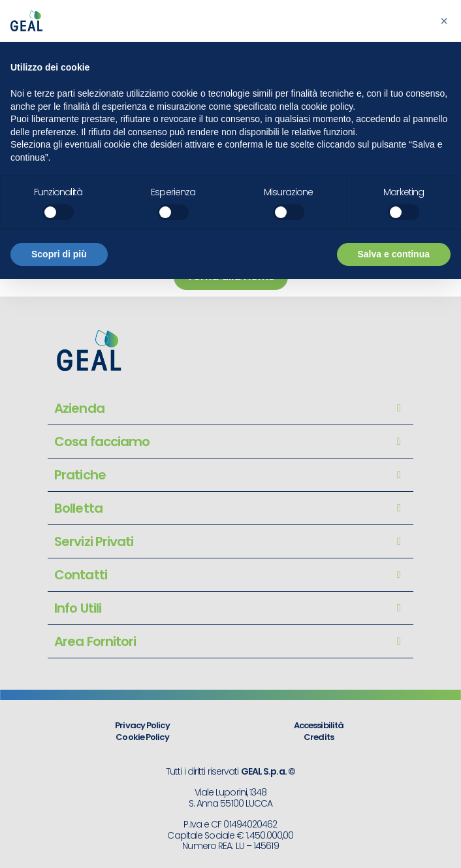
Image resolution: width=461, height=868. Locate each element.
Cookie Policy (142, 737)
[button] (444, 21)
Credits (319, 737)
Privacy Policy (142, 725)
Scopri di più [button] (59, 254)
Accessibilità (319, 725)
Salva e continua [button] (394, 254)
